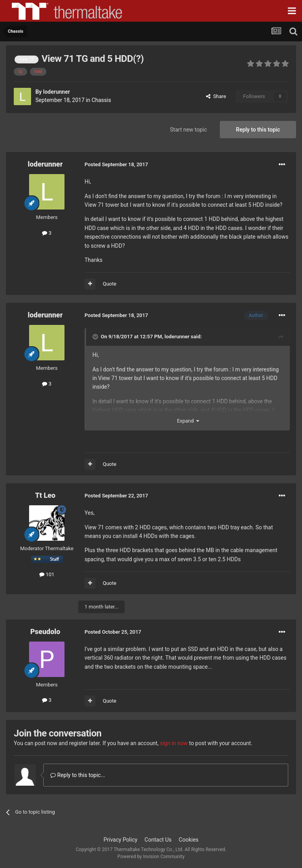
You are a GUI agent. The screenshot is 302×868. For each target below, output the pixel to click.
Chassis (101, 100)
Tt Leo (45, 495)
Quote (110, 284)
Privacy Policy (120, 840)
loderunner (56, 92)
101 (47, 574)
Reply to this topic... (78, 775)
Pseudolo (45, 632)
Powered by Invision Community (151, 857)
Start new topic (188, 130)
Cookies (189, 840)
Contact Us (158, 840)
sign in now (174, 743)
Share (216, 96)
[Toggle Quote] (96, 337)
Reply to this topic (258, 130)
